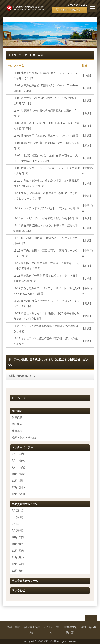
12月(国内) (18, 564)
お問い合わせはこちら (72, 10)
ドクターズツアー (22, 448)
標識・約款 (13, 627)
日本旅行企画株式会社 (45, 641)
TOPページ (19, 398)
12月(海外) (18, 571)
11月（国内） (20, 481)
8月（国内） (19, 454)
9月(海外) (17, 531)
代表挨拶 (17, 417)
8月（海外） (19, 461)
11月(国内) (18, 551)
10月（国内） (20, 474)
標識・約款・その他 (24, 437)
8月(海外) (17, 517)
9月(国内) (17, 524)
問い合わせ (18, 591)
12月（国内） (20, 487)
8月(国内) (17, 510)
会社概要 (17, 424)
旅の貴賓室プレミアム (25, 504)
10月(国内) (18, 537)
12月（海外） (20, 494)
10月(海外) (18, 544)
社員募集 (17, 431)
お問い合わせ (88, 627)
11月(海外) (18, 557)
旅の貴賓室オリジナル (25, 581)
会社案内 (17, 411)
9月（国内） (19, 467)
